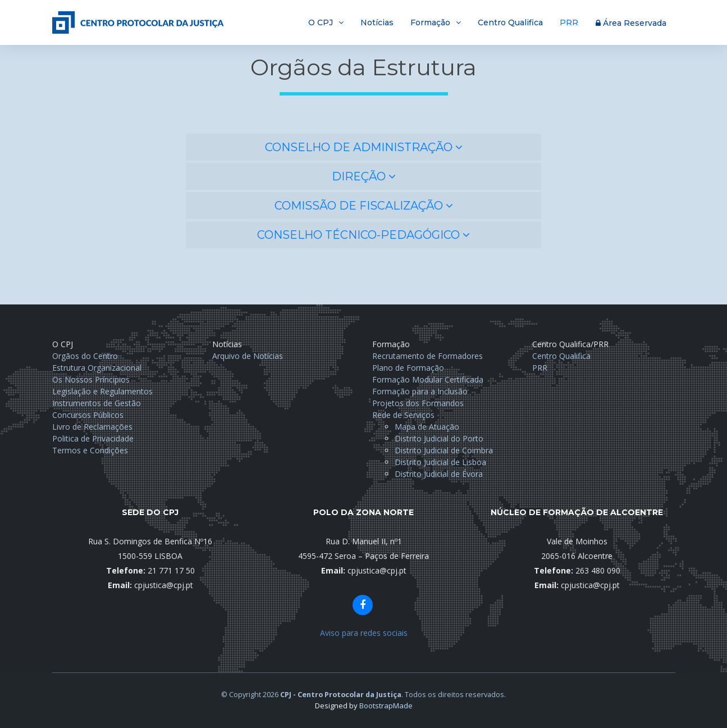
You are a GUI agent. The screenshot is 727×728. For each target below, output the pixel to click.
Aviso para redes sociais (364, 633)
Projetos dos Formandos (418, 403)
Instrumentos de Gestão (97, 403)
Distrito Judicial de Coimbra (444, 450)
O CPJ (321, 22)
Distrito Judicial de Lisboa (440, 462)
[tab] (364, 147)
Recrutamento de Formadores (427, 356)
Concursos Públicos (88, 415)
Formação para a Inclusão (420, 391)
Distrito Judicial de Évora (439, 474)
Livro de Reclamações (92, 427)
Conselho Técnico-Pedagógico (364, 235)
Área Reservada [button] (631, 23)
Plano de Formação (408, 368)
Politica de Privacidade (93, 438)
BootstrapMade (386, 706)
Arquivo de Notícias (248, 356)
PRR (569, 22)
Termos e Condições (90, 450)
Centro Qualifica (510, 22)
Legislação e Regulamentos (102, 391)
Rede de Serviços (403, 415)
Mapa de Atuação (427, 427)
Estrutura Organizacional (97, 368)
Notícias (377, 22)
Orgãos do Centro (85, 356)
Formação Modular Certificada (428, 379)
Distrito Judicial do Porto (439, 438)
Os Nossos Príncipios (91, 379)
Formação (430, 22)
